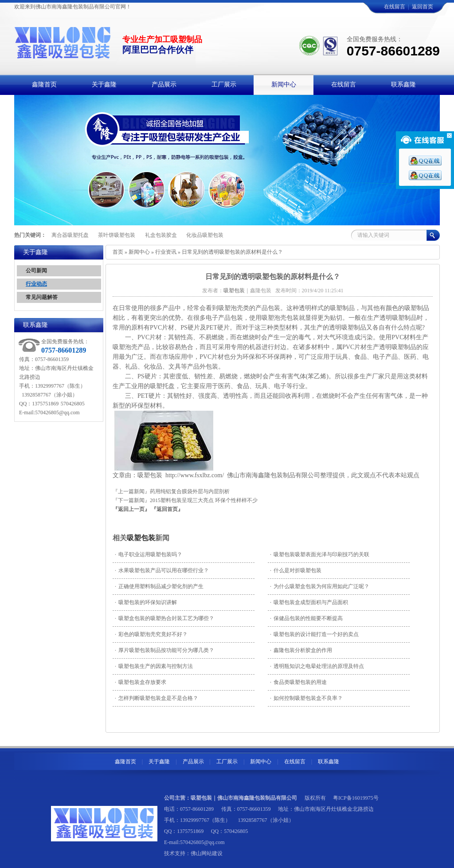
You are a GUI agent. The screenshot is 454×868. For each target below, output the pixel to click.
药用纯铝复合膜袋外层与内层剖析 (190, 491)
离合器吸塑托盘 (70, 235)
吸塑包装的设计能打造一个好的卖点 (314, 634)
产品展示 (193, 762)
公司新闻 (36, 271)
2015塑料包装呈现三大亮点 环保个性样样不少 (204, 500)
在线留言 (395, 7)
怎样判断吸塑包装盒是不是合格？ (157, 698)
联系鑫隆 (329, 762)
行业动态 (36, 284)
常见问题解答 (42, 297)
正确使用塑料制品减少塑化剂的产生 (159, 586)
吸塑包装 (141, 538)
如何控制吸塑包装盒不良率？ (306, 698)
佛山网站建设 (207, 853)
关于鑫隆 (159, 762)
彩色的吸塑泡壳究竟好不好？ (151, 634)
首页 (118, 252)
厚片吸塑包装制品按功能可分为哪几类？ (164, 650)
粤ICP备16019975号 (356, 798)
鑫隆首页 (125, 762)
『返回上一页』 (131, 509)
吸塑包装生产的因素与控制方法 (154, 666)
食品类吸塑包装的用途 (298, 682)
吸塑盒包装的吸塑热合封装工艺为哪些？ (164, 618)
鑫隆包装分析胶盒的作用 (301, 650)
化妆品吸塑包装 (205, 235)
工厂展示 (227, 762)
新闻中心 (139, 252)
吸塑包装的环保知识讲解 (146, 602)
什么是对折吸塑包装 (296, 570)
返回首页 (423, 7)
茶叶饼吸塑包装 (117, 235)
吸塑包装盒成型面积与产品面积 (309, 602)
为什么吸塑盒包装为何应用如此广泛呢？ (320, 586)
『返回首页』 (167, 509)
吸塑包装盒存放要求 (141, 682)
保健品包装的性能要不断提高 (306, 618)
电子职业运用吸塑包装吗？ (149, 554)
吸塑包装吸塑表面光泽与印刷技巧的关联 (320, 554)
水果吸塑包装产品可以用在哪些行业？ (162, 570)
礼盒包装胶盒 (161, 235)
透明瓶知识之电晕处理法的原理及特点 (317, 666)
